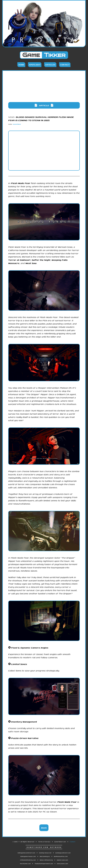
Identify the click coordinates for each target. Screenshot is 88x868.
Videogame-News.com (28, 856)
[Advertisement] (44, 89)
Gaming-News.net (45, 853)
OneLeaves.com (62, 863)
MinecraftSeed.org (46, 860)
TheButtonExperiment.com (44, 863)
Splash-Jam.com (62, 860)
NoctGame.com (25, 863)
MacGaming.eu (45, 856)
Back (44, 828)
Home (21, 65)
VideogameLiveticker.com (26, 853)
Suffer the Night (41, 260)
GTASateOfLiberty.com (28, 860)
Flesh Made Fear (21, 183)
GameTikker (17, 124)
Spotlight (35, 65)
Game (44, 55)
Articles (50, 65)
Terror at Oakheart (19, 260)
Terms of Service (44, 842)
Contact (65, 65)
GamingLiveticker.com (63, 853)
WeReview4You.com (61, 856)
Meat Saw (31, 263)
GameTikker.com (60, 842)
